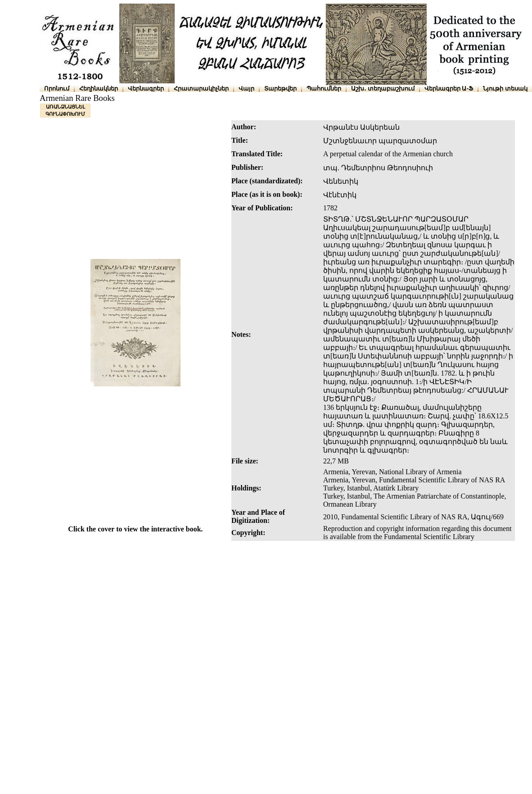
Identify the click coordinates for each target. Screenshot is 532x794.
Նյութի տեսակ (505, 88)
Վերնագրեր (146, 88)
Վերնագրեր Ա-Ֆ (449, 88)
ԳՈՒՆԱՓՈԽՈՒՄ (65, 114)
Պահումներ (324, 88)
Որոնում (57, 88)
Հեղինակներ (99, 88)
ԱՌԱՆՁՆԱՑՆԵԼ (65, 107)
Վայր (246, 88)
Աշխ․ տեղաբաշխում (383, 88)
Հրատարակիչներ (201, 88)
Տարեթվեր (280, 88)
